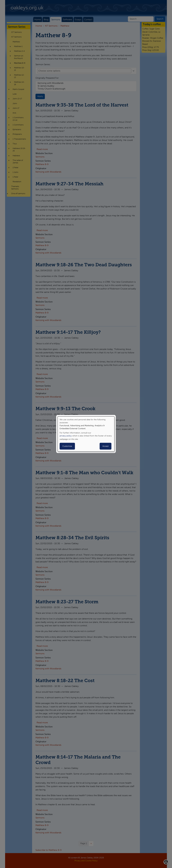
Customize (67, 446)
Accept (106, 446)
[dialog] (86, 434)
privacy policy (66, 436)
